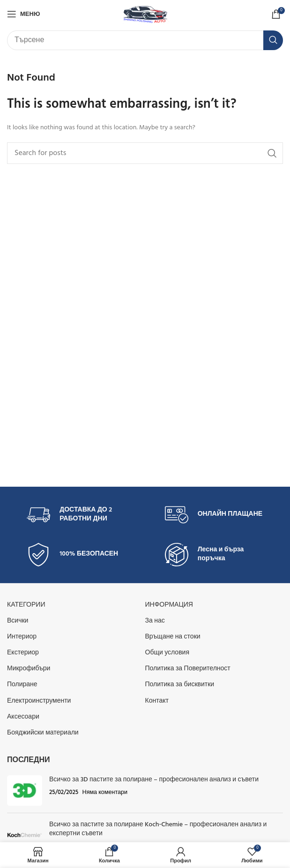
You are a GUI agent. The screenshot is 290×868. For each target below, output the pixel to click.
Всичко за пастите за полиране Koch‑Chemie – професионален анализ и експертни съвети (158, 829)
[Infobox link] (76, 515)
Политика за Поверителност (188, 669)
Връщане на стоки (173, 637)
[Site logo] (145, 14)
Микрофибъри (29, 669)
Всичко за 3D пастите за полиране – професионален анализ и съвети (154, 780)
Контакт (157, 701)
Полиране (22, 685)
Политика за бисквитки (180, 685)
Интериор (22, 637)
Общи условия (167, 653)
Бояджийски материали (43, 733)
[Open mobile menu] (23, 14)
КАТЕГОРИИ (26, 605)
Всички (18, 621)
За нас (155, 621)
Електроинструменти (39, 701)
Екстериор (23, 653)
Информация (169, 605)
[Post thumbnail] (25, 790)
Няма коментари (105, 793)
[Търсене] (145, 40)
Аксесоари (23, 717)
